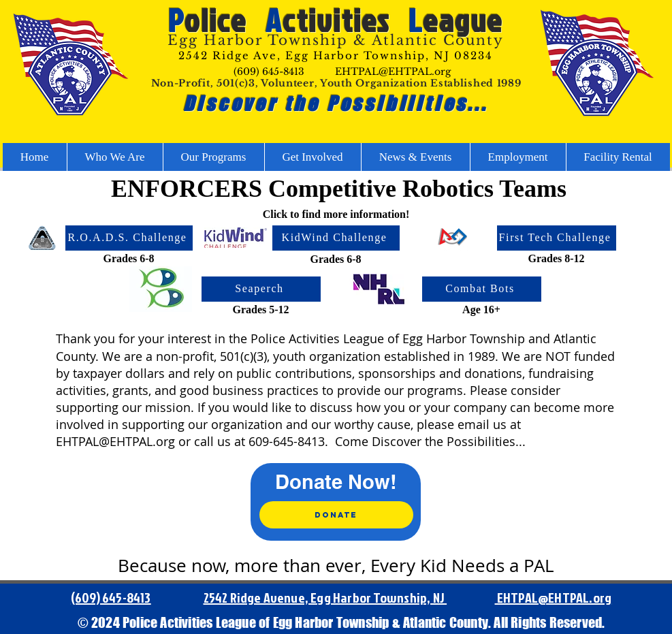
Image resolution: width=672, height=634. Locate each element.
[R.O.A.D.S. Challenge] (129, 238)
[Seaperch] (261, 289)
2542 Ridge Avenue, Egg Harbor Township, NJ (325, 597)
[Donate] (336, 515)
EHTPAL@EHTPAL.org (393, 72)
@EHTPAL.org (575, 597)
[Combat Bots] (482, 289)
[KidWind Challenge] (336, 238)
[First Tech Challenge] (557, 238)
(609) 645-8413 (269, 72)
